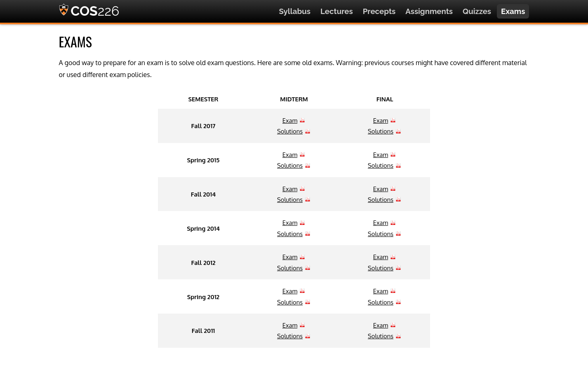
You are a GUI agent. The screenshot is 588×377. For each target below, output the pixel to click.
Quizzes (477, 11)
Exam (290, 120)
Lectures (337, 11)
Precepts (379, 11)
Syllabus (295, 11)
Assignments (429, 11)
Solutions (290, 131)
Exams (513, 11)
